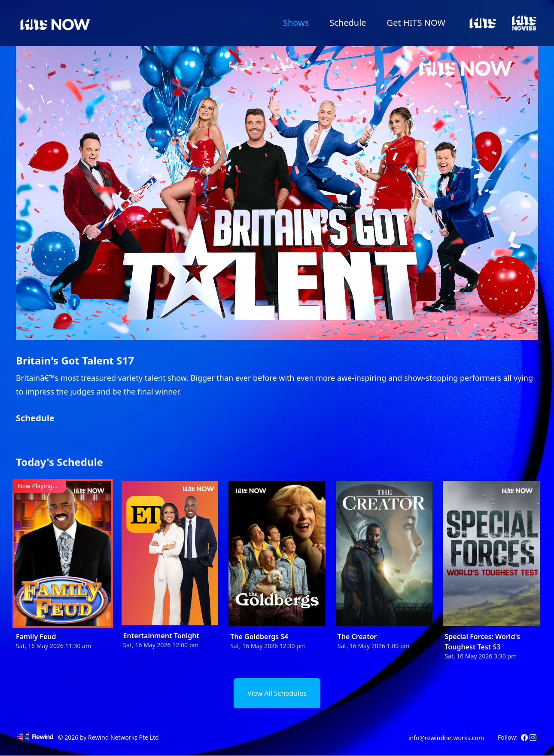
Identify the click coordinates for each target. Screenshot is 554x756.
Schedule (348, 23)
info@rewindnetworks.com (446, 738)
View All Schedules (277, 693)
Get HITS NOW (416, 23)
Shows (296, 23)
